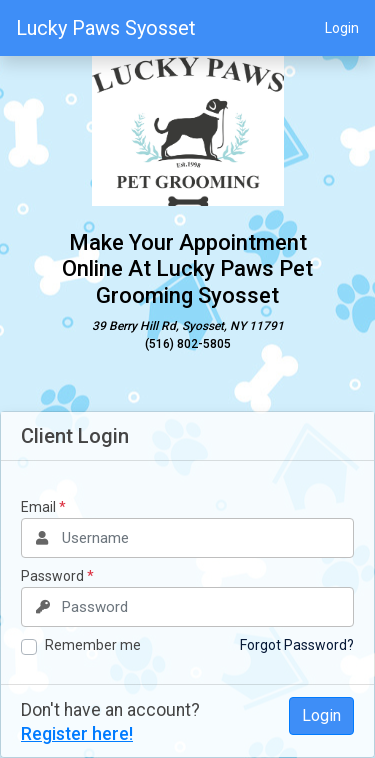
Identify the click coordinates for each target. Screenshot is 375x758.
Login (342, 28)
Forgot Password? (297, 645)
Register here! (77, 734)
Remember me (93, 645)
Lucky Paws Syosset (106, 28)
